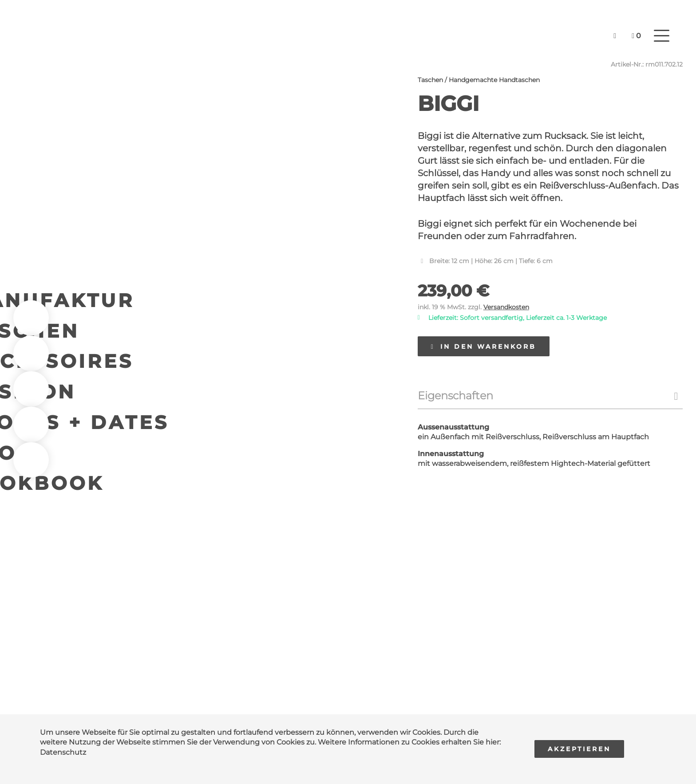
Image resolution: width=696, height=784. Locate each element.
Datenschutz (63, 752)
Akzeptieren (579, 749)
